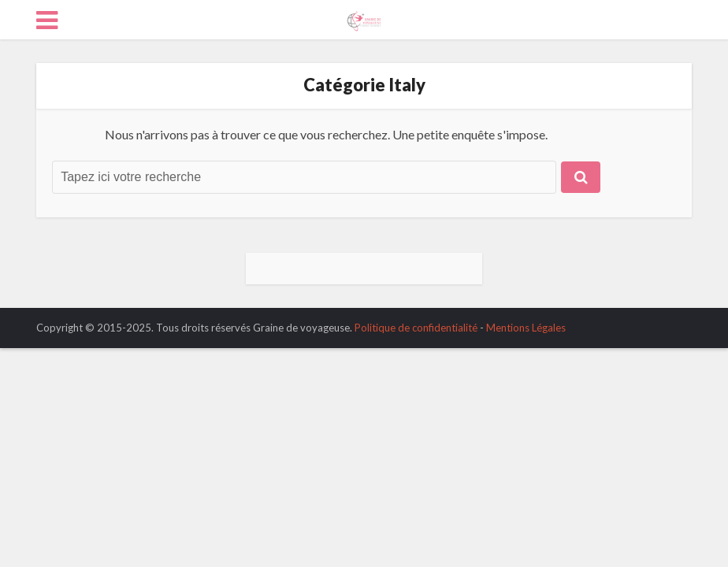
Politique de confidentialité (416, 328)
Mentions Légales (526, 328)
